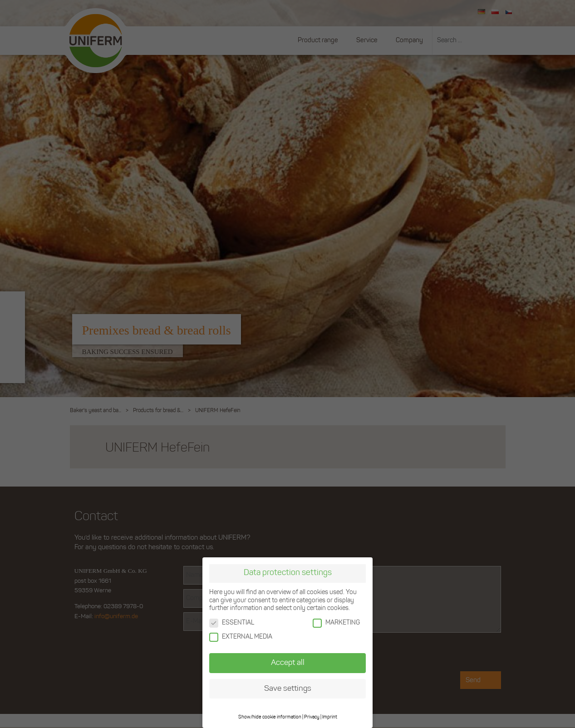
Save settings (288, 688)
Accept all (288, 662)
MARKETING (336, 622)
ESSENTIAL (232, 622)
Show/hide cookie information (270, 717)
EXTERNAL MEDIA (241, 637)
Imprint (330, 717)
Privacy (312, 717)
